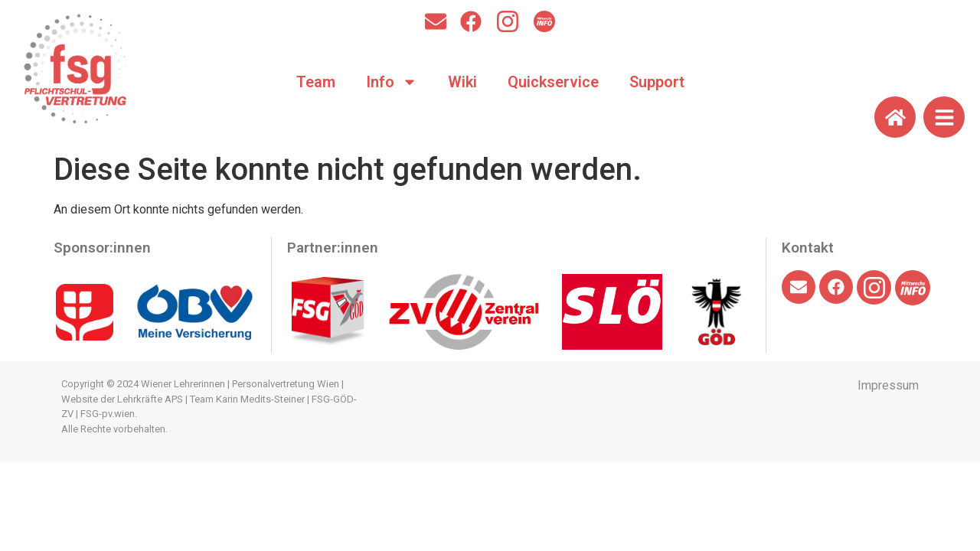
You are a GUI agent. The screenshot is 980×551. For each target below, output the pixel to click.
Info (392, 82)
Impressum (888, 385)
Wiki (462, 82)
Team (316, 82)
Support (657, 82)
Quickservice (553, 82)
